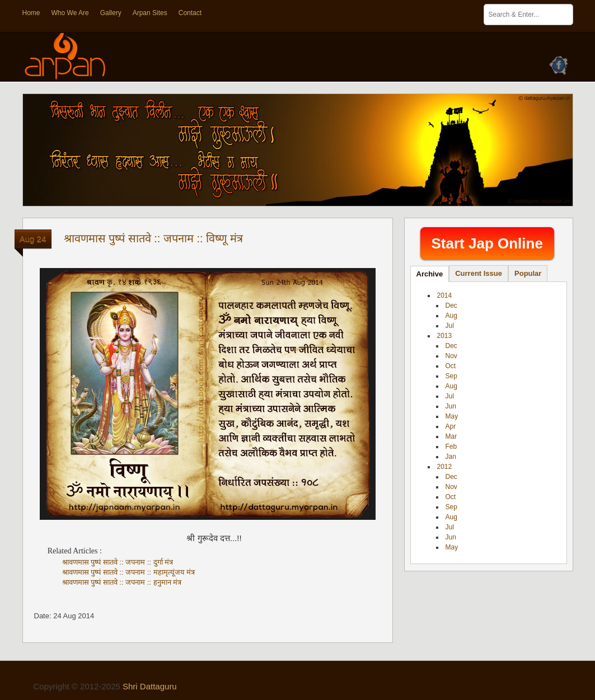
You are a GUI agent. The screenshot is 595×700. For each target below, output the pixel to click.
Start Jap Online (487, 243)
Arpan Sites (150, 13)
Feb (451, 447)
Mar (451, 436)
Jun (451, 406)
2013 (445, 336)
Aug (451, 316)
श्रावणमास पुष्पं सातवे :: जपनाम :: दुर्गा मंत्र (118, 562)
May (452, 416)
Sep (451, 376)
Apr (451, 426)
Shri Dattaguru (150, 686)
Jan (451, 457)
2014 (445, 295)
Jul (450, 326)
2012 (445, 467)
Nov (451, 356)
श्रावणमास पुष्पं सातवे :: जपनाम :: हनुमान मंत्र (122, 582)
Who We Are (70, 13)
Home (31, 13)
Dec (451, 306)
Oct (451, 366)
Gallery (111, 13)
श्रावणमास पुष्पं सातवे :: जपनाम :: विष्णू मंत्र (153, 238)
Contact (190, 13)
